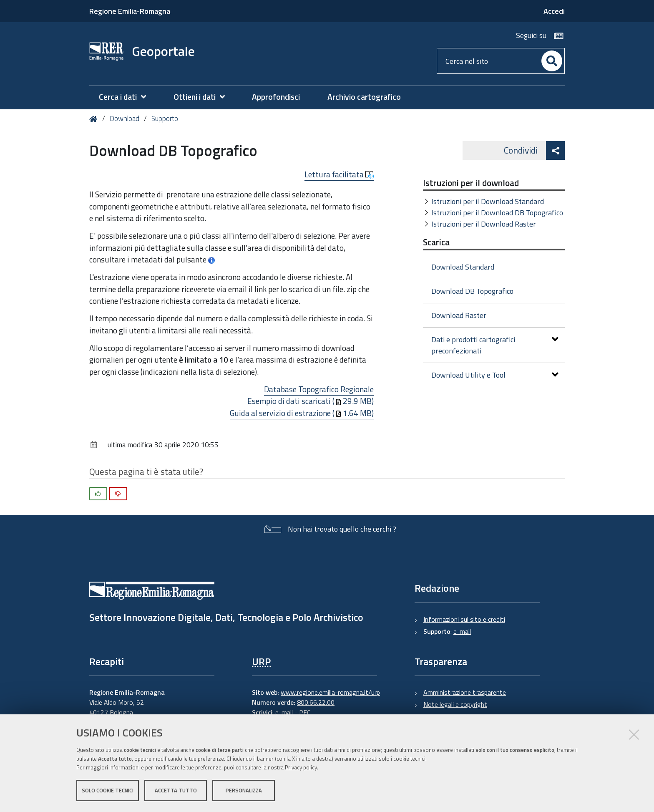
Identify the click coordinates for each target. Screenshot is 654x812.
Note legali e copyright (455, 704)
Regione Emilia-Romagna (130, 11)
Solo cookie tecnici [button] (108, 790)
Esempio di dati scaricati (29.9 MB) (311, 401)
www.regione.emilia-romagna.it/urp (330, 692)
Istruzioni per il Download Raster (484, 224)
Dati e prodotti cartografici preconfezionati (495, 345)
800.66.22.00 (316, 702)
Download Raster (459, 315)
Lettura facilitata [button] (339, 174)
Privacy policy (301, 767)
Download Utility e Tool (495, 375)
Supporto (165, 119)
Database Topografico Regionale (319, 389)
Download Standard (463, 267)
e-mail (462, 631)
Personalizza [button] (244, 790)
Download (125, 119)
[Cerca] (552, 61)
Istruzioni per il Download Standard (488, 201)
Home (95, 119)
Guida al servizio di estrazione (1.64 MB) (302, 413)
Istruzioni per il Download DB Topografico (497, 213)
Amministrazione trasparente (465, 692)
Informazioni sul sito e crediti (464, 619)
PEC (305, 712)
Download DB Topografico (472, 291)
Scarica (436, 242)
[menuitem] (127, 97)
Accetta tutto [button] (176, 790)
